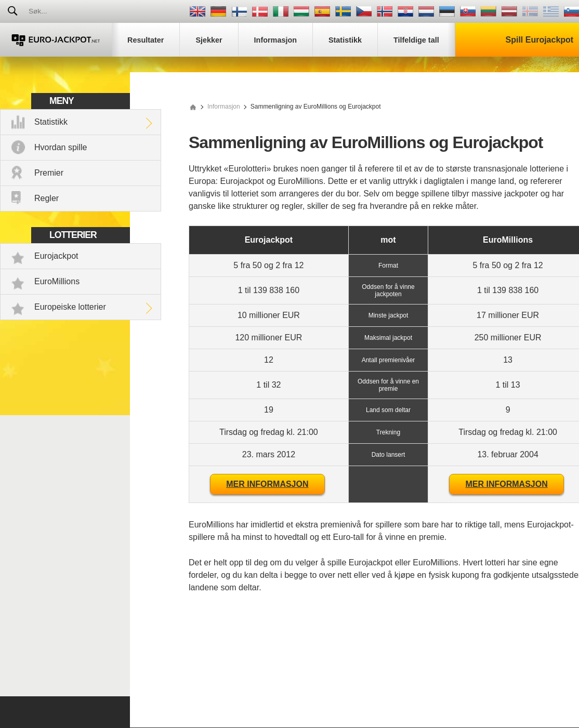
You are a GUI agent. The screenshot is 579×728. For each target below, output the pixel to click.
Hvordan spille (61, 147)
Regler (47, 198)
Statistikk (51, 122)
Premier (49, 173)
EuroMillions (57, 281)
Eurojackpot (56, 256)
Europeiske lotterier (70, 307)
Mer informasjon (267, 484)
